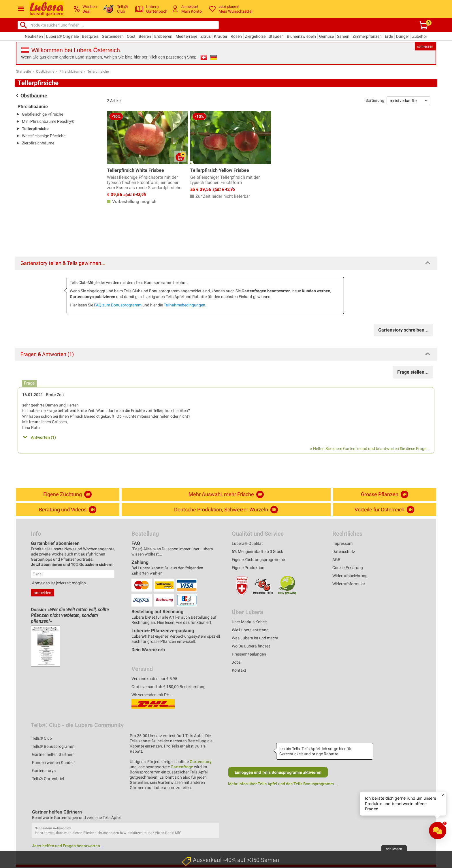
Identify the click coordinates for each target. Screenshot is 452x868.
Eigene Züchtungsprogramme (258, 560)
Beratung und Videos (68, 510)
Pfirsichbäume (71, 71)
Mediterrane (186, 36)
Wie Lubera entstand (250, 630)
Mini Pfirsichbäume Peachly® (48, 121)
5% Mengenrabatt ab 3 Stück (257, 551)
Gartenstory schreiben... (403, 330)
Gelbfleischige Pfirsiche (43, 114)
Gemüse (326, 36)
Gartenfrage (182, 767)
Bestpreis (90, 36)
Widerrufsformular (349, 584)
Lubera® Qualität (247, 543)
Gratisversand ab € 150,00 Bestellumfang (168, 687)
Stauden (276, 36)
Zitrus (206, 36)
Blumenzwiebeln (301, 36)
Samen (343, 36)
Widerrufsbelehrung (350, 576)
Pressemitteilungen (249, 654)
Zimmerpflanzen (367, 36)
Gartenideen (113, 36)
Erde (389, 36)
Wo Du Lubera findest (251, 646)
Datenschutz (344, 551)
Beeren (145, 36)
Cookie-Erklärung (348, 568)
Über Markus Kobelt (249, 622)
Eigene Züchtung (67, 494)
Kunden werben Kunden (53, 762)
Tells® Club (42, 738)
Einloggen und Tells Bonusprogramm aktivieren (278, 772)
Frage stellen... (413, 372)
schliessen (425, 46)
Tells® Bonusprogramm (53, 746)
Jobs (236, 662)
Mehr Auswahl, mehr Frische (226, 494)
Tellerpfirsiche (98, 71)
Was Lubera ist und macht (255, 638)
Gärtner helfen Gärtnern (53, 754)
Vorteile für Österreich (384, 510)
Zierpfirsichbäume (38, 143)
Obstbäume (45, 71)
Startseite (23, 71)
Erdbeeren (163, 36)
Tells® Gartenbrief (48, 779)
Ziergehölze (255, 36)
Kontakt (239, 670)
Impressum (342, 543)
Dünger (403, 36)
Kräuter (221, 36)
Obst (131, 36)
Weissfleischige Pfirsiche (44, 136)
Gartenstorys (44, 771)
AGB (336, 560)
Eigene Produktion (248, 568)
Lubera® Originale (62, 36)
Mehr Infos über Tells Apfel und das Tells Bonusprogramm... (283, 784)
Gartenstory (201, 762)
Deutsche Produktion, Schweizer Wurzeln (226, 510)
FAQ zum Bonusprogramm (118, 305)
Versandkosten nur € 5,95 (154, 679)
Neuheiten (34, 36)
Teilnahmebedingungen (184, 305)
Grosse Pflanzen (385, 494)
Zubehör (420, 36)
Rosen (236, 36)
